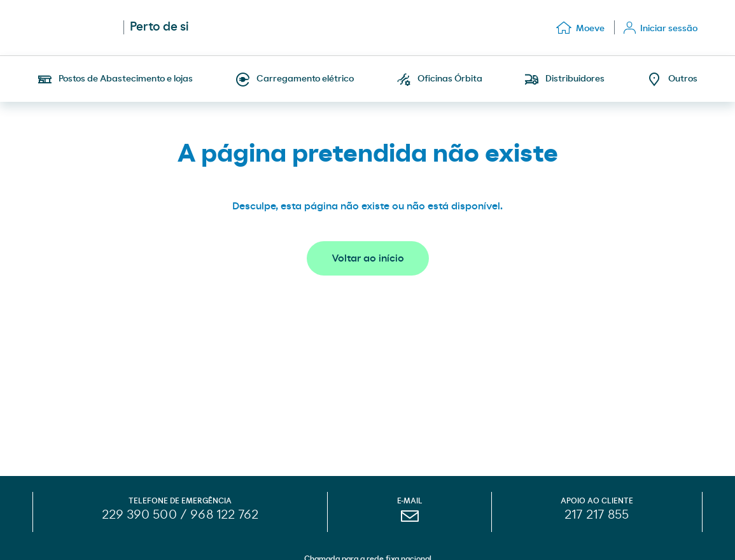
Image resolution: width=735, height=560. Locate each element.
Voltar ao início (368, 258)
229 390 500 (139, 515)
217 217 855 (597, 515)
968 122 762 (224, 515)
